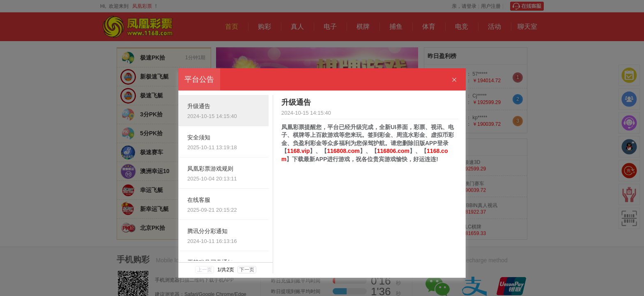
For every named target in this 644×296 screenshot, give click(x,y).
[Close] (454, 80)
